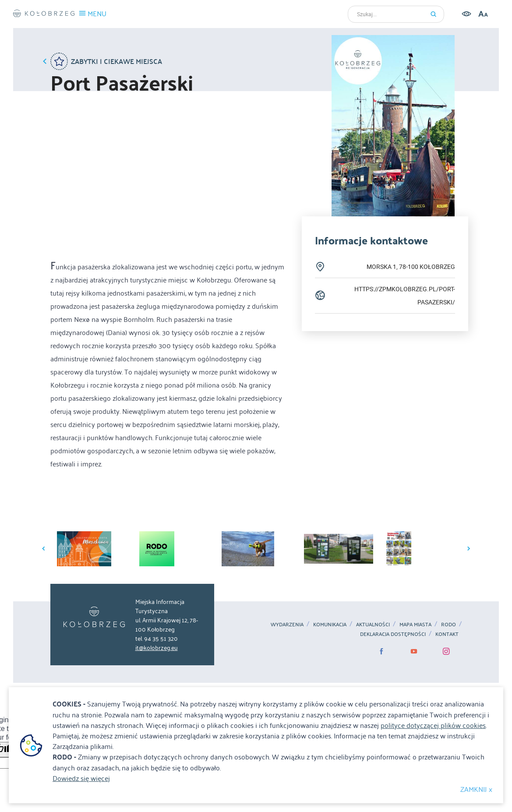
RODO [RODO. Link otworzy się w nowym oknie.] (448, 624)
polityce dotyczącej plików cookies (433, 725)
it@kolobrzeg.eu (157, 647)
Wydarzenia (287, 624)
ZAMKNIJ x (476, 789)
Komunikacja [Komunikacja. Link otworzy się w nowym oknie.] (330, 624)
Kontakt (447, 634)
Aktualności (373, 624)
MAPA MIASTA (415, 624)
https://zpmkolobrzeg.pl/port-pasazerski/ (405, 295)
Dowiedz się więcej (81, 778)
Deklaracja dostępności (393, 634)
